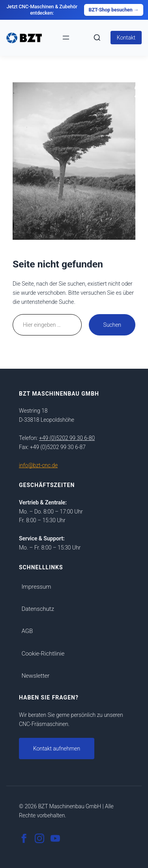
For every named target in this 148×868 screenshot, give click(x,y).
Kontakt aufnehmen (57, 749)
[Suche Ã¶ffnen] (97, 38)
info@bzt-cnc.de (38, 465)
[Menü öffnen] (66, 38)
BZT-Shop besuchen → (114, 10)
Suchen (112, 325)
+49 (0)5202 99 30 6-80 (67, 438)
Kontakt (126, 38)
